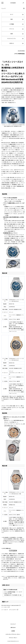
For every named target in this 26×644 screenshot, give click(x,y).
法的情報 (13, 631)
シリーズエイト (5, 607)
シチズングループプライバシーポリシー (13, 634)
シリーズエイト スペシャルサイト (9, 610)
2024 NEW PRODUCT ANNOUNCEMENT (10, 605)
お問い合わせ (13, 628)
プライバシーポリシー (13, 638)
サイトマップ (13, 624)
